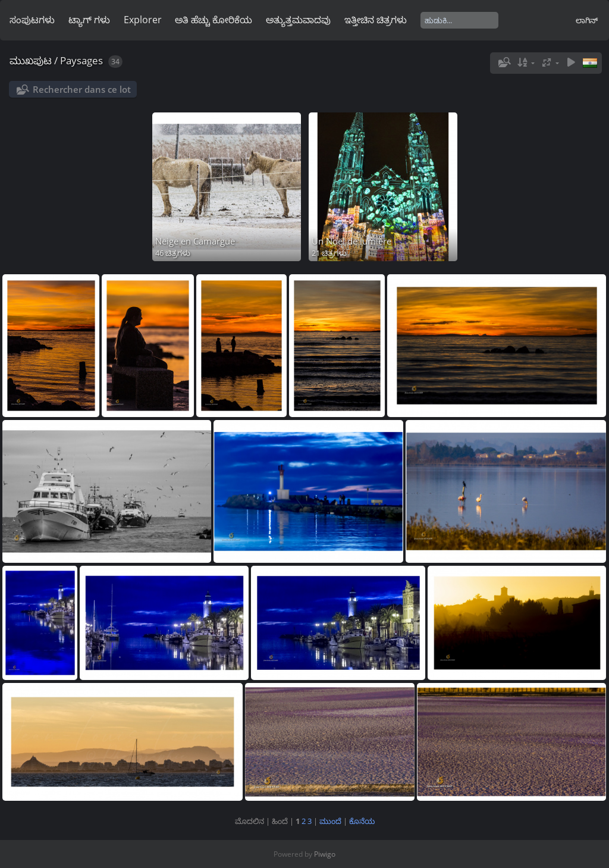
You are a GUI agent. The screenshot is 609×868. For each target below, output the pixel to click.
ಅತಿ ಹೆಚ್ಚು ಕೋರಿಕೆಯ (214, 20)
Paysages (81, 60)
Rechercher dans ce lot (82, 89)
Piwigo (325, 854)
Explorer (143, 20)
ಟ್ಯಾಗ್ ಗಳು (89, 20)
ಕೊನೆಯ (362, 821)
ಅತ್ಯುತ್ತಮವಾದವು (298, 20)
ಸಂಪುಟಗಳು (32, 20)
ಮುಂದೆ (330, 821)
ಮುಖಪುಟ (31, 60)
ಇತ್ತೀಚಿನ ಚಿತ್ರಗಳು (376, 20)
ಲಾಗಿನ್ (587, 20)
